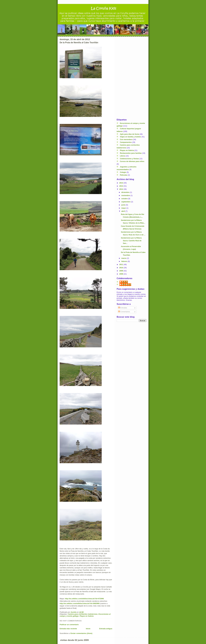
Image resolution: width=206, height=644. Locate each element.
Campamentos (126, 142)
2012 (121, 189)
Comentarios (124, 312)
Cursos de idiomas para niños (132, 161)
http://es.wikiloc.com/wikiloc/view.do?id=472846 (84, 599)
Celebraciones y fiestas (129, 159)
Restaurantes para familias (131, 153)
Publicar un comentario (69, 625)
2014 (121, 183)
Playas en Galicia (87, 616)
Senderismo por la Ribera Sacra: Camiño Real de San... (131, 241)
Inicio (88, 629)
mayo (124, 208)
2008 (121, 274)
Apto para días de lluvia (130, 134)
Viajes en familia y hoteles (131, 137)
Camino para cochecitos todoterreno (83, 614)
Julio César (127, 285)
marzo (124, 258)
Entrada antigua (106, 629)
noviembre (126, 195)
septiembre (126, 202)
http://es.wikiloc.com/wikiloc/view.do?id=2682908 (80, 603)
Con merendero (126, 139)
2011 (121, 264)
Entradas (123, 308)
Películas (124, 175)
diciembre (126, 192)
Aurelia (125, 282)
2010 (121, 268)
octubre (125, 199)
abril (123, 211)
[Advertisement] (132, 77)
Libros (123, 156)
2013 (121, 186)
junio (124, 205)
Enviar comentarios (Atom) (81, 633)
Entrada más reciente (68, 629)
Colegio (123, 172)
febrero (125, 261)
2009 (121, 271)
